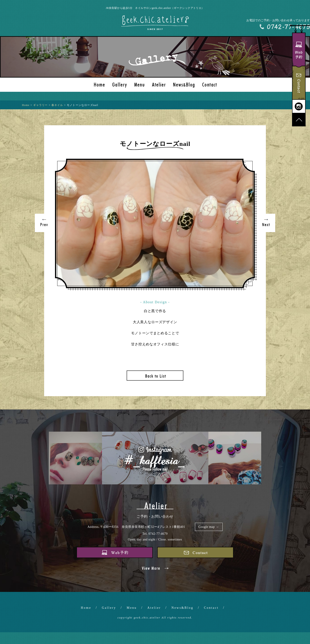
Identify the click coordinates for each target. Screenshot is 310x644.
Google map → (209, 527)
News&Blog (182, 608)
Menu (132, 608)
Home (86, 608)
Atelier (154, 608)
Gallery (109, 608)
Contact (211, 608)
